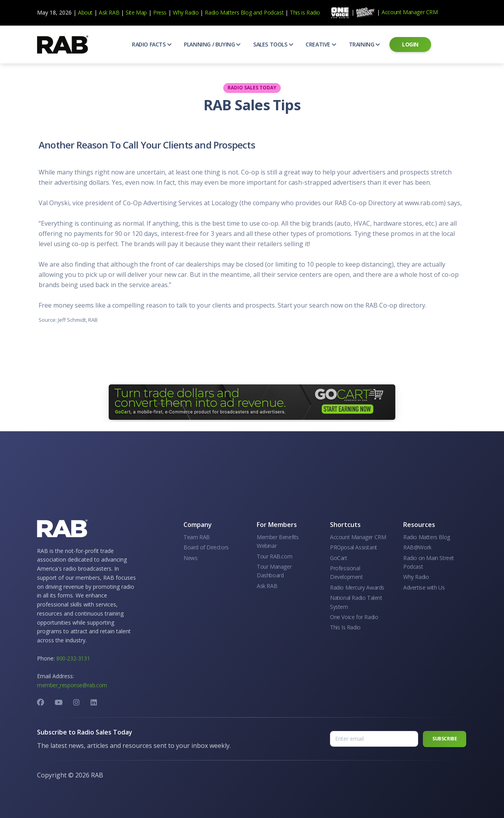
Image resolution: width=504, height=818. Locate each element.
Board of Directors (206, 547)
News (190, 558)
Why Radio (186, 12)
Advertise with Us (424, 587)
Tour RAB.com (274, 556)
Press (160, 12)
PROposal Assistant (354, 547)
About (85, 12)
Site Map (136, 12)
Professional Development (346, 572)
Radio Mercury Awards (357, 587)
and (258, 12)
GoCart (339, 558)
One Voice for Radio (354, 617)
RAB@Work (417, 547)
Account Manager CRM (409, 12)
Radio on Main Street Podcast (429, 562)
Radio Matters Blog (228, 12)
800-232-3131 (73, 658)
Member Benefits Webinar (278, 541)
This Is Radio (345, 627)
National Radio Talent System (356, 602)
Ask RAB (109, 12)
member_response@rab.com (72, 685)
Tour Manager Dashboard (274, 571)
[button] (152, 45)
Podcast (274, 12)
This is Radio (305, 12)
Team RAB (197, 537)
